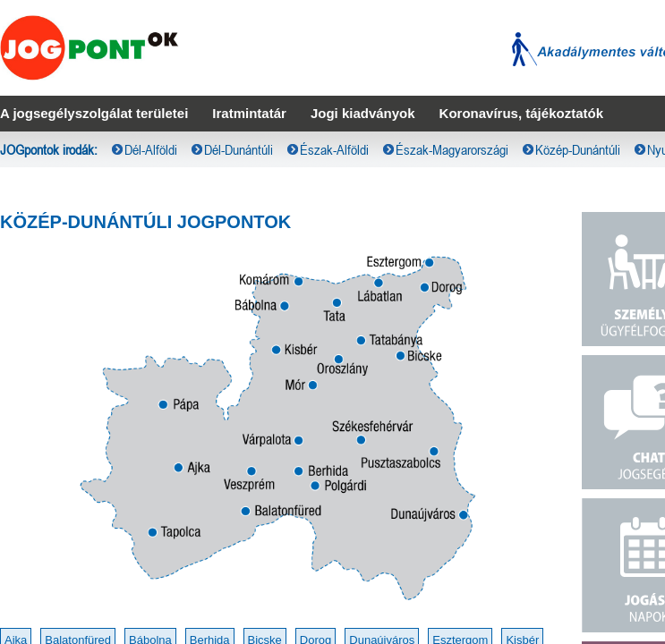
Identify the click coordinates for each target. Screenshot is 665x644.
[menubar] (332, 14)
